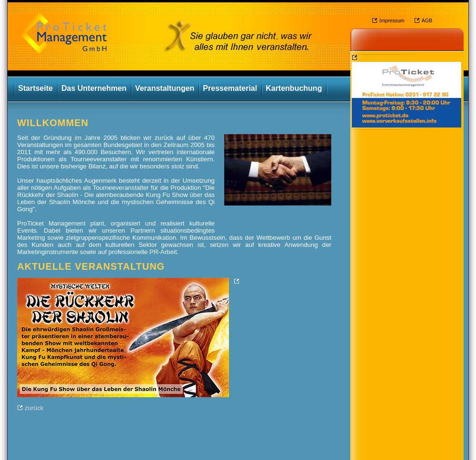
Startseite (35, 88)
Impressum (392, 20)
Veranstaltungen (165, 88)
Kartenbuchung (294, 88)
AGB (427, 20)
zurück (34, 408)
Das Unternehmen (94, 88)
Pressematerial (230, 88)
